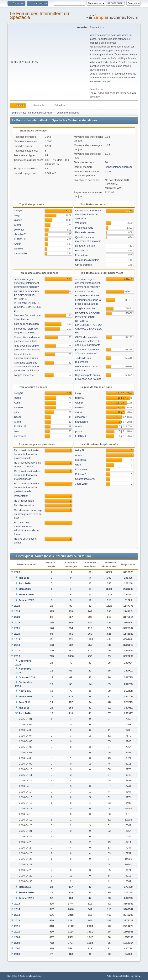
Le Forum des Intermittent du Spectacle (39, 15)
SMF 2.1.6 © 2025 (16, 976)
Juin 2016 (25, 702)
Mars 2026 (25, 589)
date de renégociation (26, 324)
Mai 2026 (24, 578)
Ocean (18, 417)
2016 (17, 656)
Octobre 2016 (27, 677)
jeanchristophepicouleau (119, 167)
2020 (17, 634)
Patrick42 (81, 474)
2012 (17, 920)
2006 (17, 954)
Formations (82, 255)
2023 (17, 617)
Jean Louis (81, 484)
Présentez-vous (84, 228)
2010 (17, 932)
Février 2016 (26, 892)
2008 (17, 943)
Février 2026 (26, 595)
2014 (17, 909)
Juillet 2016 (26, 696)
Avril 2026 (25, 583)
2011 (17, 926)
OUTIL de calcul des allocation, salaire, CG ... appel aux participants (28, 367)
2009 (17, 937)
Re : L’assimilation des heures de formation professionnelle (27, 454)
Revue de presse (85, 232)
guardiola (80, 460)
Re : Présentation (24, 501)
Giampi (18, 225)
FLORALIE (20, 239)
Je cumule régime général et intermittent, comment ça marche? (27, 283)
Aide (109, 976)
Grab (78, 465)
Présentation (21, 496)
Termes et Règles (121, 976)
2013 (17, 915)
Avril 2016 (25, 713)
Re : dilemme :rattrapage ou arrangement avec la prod (28, 514)
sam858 (19, 249)
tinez (17, 431)
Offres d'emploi (84, 265)
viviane (18, 220)
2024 (17, 611)
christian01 (20, 234)
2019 (17, 639)
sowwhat (19, 230)
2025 (17, 606)
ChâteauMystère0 (85, 479)
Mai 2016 (24, 708)
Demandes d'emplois (87, 260)
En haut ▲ (136, 976)
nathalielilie (20, 253)
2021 (17, 628)
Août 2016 (25, 691)
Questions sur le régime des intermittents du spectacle (89, 214)
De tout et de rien (85, 246)
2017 (17, 651)
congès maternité (24, 375)
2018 (17, 645)
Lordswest (20, 436)
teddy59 (19, 211)
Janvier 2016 (26, 898)
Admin (18, 244)
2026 (17, 572)
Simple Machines (34, 976)
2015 (17, 904)
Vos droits (81, 223)
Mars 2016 (25, 887)
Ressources (82, 251)
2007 (17, 948)
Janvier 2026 (26, 600)
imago (18, 215)
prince (18, 412)
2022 (17, 623)
